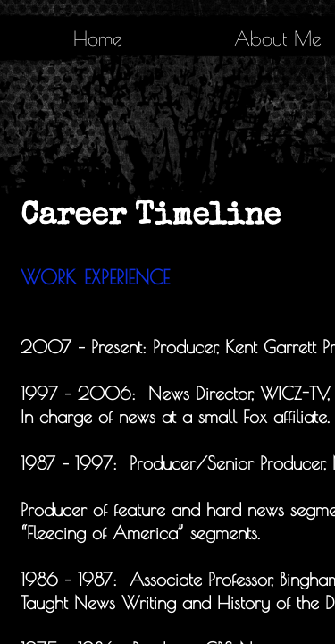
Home (98, 38)
